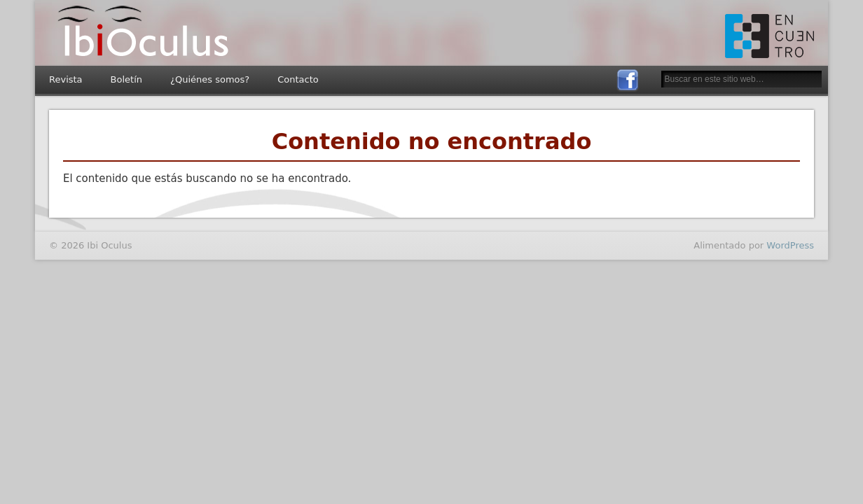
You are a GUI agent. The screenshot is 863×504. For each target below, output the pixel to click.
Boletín (126, 79)
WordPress (790, 245)
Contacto (298, 79)
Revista (66, 79)
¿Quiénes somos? (210, 79)
